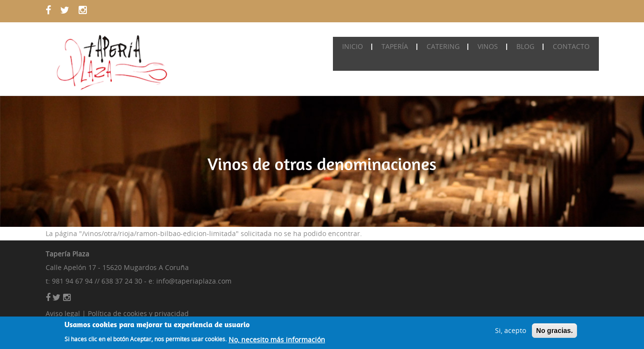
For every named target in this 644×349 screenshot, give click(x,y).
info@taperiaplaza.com (194, 281)
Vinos (493, 46)
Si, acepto (511, 332)
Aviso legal (63, 313)
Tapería (403, 46)
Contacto (572, 46)
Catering (449, 46)
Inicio (363, 46)
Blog (528, 46)
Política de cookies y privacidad (138, 313)
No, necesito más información (277, 341)
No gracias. (554, 332)
